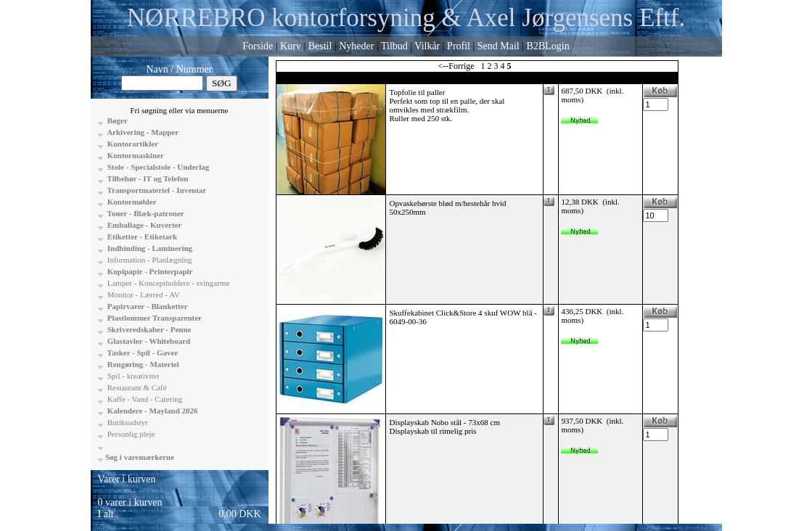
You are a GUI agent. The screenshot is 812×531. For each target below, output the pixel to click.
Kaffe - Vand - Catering (144, 399)
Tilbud (394, 46)
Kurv (291, 46)
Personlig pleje (130, 434)
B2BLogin (548, 46)
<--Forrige (456, 66)
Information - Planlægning (148, 260)
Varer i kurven (127, 479)
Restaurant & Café (136, 387)
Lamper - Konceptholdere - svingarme (167, 283)
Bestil (320, 46)
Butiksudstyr (127, 422)
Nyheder (356, 46)
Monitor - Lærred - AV (143, 295)
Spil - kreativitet (132, 376)
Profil (459, 46)
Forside (258, 46)
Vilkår (427, 46)
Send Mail (499, 46)
